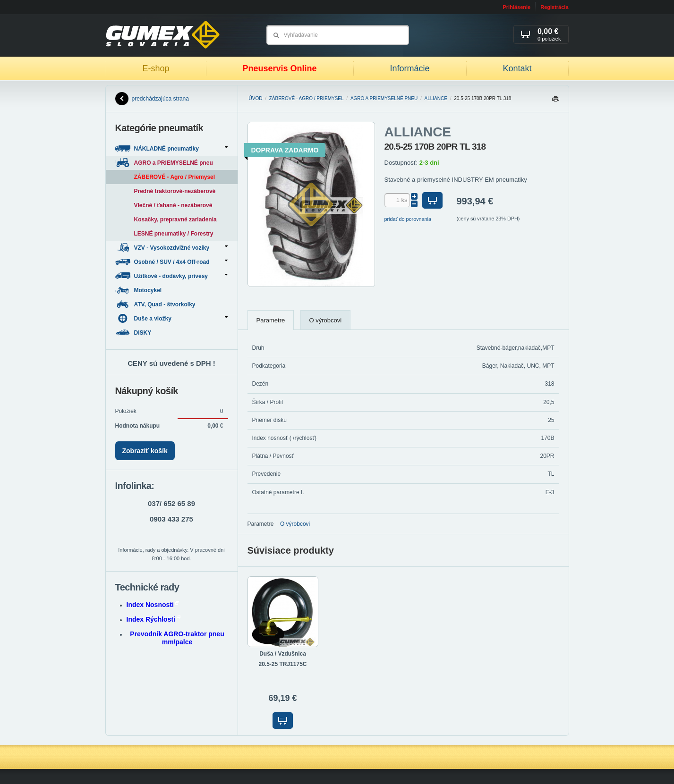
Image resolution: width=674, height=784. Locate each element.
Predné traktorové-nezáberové (175, 191)
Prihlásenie (516, 7)
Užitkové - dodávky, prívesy (171, 276)
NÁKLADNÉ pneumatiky (171, 148)
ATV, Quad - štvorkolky (156, 304)
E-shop (156, 68)
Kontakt (517, 68)
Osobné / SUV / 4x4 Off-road (171, 262)
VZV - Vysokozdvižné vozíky (171, 248)
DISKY (134, 333)
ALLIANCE (436, 98)
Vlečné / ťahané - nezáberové (173, 205)
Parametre (271, 320)
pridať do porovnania (408, 219)
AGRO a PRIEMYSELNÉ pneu (384, 98)
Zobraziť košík (145, 451)
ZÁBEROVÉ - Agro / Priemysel (307, 98)
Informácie (410, 68)
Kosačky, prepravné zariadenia (175, 219)
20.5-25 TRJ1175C (282, 664)
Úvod (256, 98)
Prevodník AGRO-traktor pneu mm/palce (177, 638)
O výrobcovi (326, 320)
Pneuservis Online (279, 68)
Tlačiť (555, 101)
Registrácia (554, 7)
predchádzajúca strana (152, 99)
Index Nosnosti (153, 605)
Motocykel (139, 290)
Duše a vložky (171, 318)
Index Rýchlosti (154, 619)
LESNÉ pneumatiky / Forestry (174, 234)
